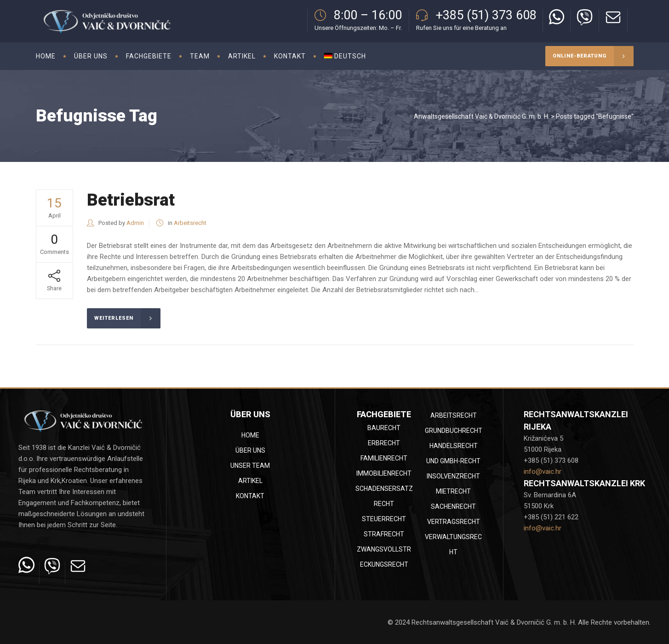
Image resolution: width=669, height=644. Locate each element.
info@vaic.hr (543, 471)
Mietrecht (453, 491)
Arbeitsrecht (190, 223)
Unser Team (250, 466)
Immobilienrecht (384, 473)
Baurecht (384, 428)
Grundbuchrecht (454, 431)
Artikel (250, 481)
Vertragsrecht (454, 522)
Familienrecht (384, 458)
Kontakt (250, 496)
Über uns (250, 450)
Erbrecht (384, 443)
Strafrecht (384, 534)
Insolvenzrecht (453, 476)
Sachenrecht (453, 506)
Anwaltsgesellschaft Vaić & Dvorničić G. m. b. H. (482, 116)
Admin (135, 223)
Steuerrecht (384, 519)
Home (250, 435)
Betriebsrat (131, 200)
